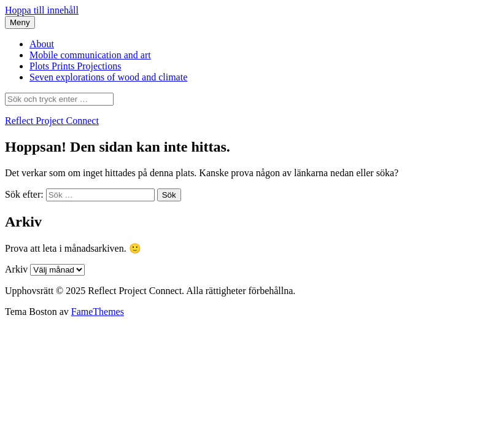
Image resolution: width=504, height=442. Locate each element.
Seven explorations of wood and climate (108, 77)
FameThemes (98, 312)
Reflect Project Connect (52, 121)
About (42, 44)
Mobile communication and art (90, 55)
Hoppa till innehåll (42, 10)
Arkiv (16, 269)
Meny (20, 22)
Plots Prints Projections (75, 66)
